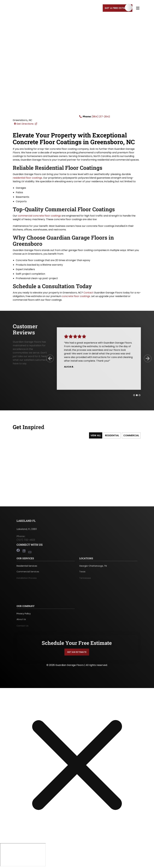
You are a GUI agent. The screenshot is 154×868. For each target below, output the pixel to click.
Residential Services (27, 568)
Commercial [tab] (132, 436)
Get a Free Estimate (118, 8)
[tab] (132, 396)
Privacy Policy (24, 616)
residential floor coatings (27, 178)
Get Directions (26, 124)
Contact (88, 293)
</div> (23, 855)
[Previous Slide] (48, 359)
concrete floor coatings (76, 297)
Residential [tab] (112, 436)
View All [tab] (96, 436)
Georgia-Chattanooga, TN (93, 568)
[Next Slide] (145, 359)
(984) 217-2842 (101, 117)
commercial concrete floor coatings (39, 216)
